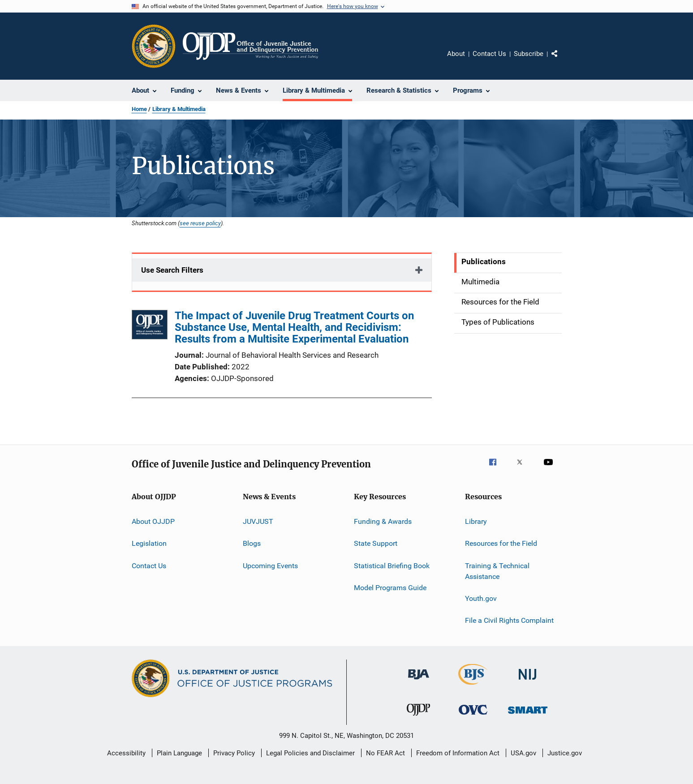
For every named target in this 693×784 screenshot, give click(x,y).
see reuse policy (200, 223)
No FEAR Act (385, 753)
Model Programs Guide (390, 588)
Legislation (149, 543)
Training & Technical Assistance (497, 571)
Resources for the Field (501, 543)
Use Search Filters (172, 270)
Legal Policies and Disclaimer (310, 753)
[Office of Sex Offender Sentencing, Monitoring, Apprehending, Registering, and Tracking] (528, 715)
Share (562, 60)
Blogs (252, 543)
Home (139, 109)
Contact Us (489, 54)
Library (476, 521)
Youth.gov (481, 598)
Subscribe (529, 54)
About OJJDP (153, 521)
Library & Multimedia (179, 109)
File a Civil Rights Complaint (509, 620)
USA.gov (523, 753)
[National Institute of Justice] (528, 681)
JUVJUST (258, 521)
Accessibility (126, 753)
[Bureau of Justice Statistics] (473, 686)
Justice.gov (565, 753)
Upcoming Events (270, 566)
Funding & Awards (383, 521)
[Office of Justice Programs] (154, 46)
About (456, 54)
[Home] (251, 46)
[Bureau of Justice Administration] (419, 681)
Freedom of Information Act (458, 753)
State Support (376, 543)
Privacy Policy (234, 753)
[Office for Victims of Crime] (473, 716)
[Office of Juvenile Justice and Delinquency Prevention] (418, 717)
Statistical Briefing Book (392, 566)
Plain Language (179, 753)
